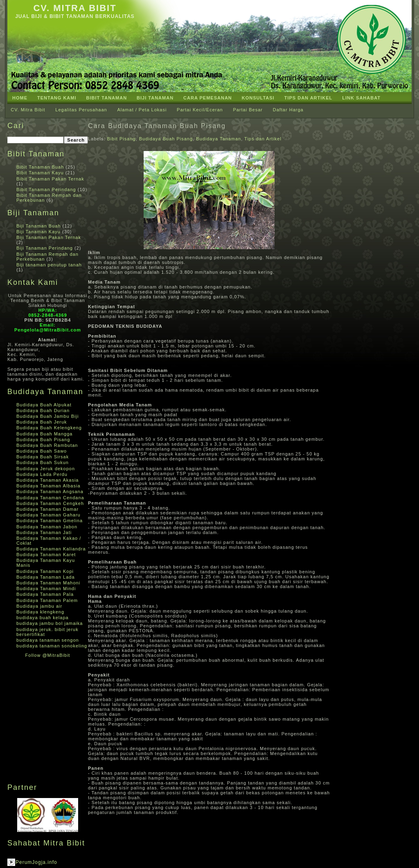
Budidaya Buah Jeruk (42, 422)
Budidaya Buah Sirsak (43, 457)
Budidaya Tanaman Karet (46, 555)
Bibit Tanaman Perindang (46, 189)
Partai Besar (248, 110)
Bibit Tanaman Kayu (40, 173)
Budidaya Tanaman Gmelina (50, 521)
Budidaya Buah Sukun (43, 462)
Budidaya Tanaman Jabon (47, 527)
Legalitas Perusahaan (81, 110)
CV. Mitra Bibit (75, 8)
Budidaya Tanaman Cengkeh (50, 503)
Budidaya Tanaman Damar (47, 509)
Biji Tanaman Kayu (38, 232)
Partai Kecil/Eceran (200, 110)
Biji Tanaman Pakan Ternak (49, 237)
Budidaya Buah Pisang (43, 440)
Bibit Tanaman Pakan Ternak (50, 179)
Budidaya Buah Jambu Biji (47, 416)
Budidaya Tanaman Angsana (50, 491)
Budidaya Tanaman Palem (47, 600)
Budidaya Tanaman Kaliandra (51, 549)
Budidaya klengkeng (40, 612)
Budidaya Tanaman (219, 139)
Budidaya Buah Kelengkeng (49, 428)
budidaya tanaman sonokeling (52, 646)
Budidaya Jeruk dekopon (46, 469)
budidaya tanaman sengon (48, 640)
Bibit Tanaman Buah (40, 167)
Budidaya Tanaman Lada (46, 577)
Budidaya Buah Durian (43, 410)
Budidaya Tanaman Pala (45, 594)
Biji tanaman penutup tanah (49, 265)
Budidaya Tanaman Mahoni (48, 583)
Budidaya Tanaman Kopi (45, 571)
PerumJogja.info (36, 862)
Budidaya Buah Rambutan (47, 445)
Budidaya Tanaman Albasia (48, 486)
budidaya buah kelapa (43, 618)
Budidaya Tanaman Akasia (47, 480)
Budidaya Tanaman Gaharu (48, 515)
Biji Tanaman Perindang (45, 248)
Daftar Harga (288, 110)
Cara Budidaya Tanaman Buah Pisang (157, 126)
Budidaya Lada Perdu (42, 474)
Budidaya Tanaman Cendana (50, 498)
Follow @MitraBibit (48, 655)
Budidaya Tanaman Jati (44, 532)
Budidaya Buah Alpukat (44, 405)
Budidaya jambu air (39, 606)
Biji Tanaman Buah (39, 226)
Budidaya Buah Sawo (42, 451)
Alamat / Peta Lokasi (142, 110)
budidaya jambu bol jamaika (50, 623)
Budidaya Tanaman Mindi (46, 588)
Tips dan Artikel (263, 139)
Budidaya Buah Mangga (44, 434)
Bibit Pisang (122, 139)
